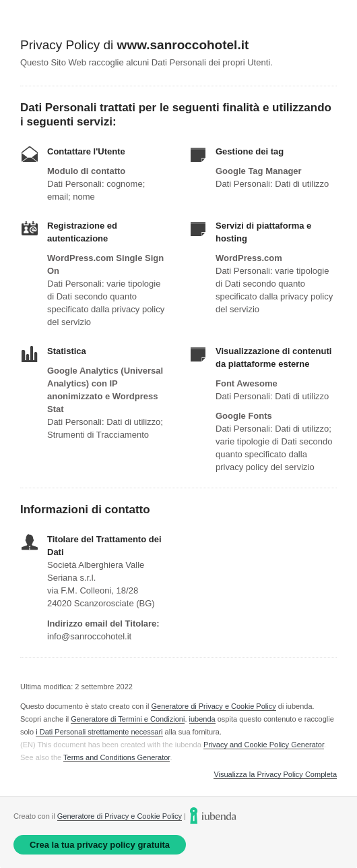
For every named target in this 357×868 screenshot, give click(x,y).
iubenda (202, 719)
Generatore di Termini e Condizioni (128, 719)
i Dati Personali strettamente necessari (99, 732)
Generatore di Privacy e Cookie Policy (213, 706)
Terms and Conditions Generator (117, 757)
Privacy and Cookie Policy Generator (264, 745)
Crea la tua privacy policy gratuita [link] (100, 845)
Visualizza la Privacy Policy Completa (275, 775)
